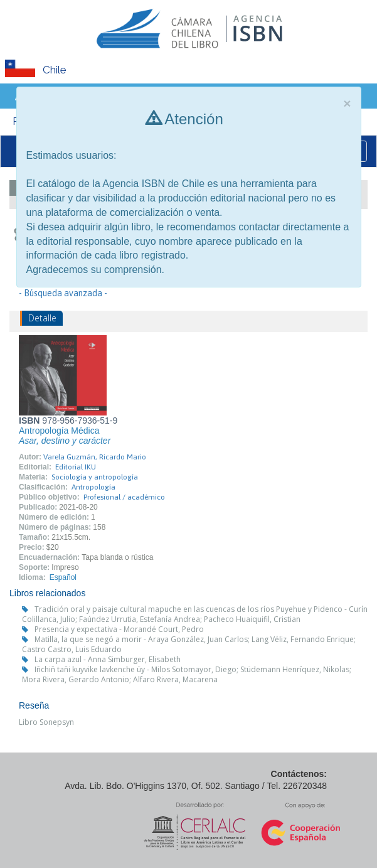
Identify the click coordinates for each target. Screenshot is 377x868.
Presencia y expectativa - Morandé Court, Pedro (119, 629)
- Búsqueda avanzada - (63, 293)
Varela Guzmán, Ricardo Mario (95, 457)
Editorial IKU (76, 467)
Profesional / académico (124, 497)
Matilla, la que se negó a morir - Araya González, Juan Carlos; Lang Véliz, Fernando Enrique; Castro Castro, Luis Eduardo (189, 644)
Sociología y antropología (95, 477)
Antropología (93, 487)
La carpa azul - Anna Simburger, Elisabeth (108, 659)
